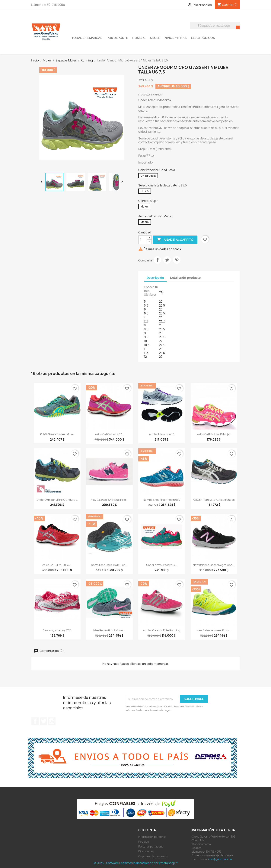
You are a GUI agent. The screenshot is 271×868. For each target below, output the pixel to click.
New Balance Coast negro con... (214, 565)
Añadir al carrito (175, 240)
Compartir (158, 260)
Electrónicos (203, 38)
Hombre (139, 38)
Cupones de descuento (154, 856)
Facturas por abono (151, 846)
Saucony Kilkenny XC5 (57, 630)
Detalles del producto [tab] (185, 278)
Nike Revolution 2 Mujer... (109, 630)
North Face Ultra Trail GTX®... (109, 565)
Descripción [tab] (155, 278)
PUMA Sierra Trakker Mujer (57, 434)
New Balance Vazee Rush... (214, 630)
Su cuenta (147, 830)
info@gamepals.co (220, 859)
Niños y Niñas (176, 38)
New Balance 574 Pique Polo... (109, 500)
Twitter (43, 721)
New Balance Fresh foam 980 (162, 500)
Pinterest (177, 260)
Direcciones (146, 851)
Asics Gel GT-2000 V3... (57, 565)
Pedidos (144, 842)
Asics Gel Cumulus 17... (109, 434)
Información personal (152, 837)
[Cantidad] (143, 240)
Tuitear (167, 260)
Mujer (155, 38)
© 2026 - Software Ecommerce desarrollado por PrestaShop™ (136, 863)
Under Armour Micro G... (162, 565)
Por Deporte (117, 38)
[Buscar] (215, 26)
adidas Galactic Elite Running (162, 630)
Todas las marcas (87, 38)
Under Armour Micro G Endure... (57, 500)
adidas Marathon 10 (162, 434)
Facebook (35, 721)
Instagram (52, 721)
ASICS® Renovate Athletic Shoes (214, 500)
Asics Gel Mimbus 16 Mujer (214, 434)
